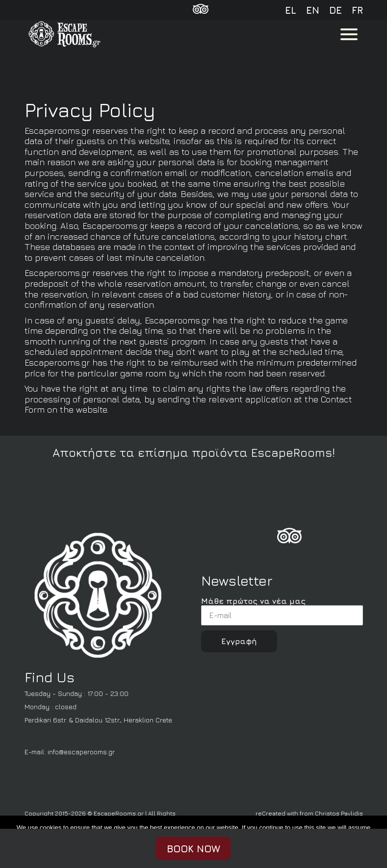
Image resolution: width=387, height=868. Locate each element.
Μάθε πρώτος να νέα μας (282, 611)
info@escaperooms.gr (81, 752)
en (313, 10)
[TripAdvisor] (201, 10)
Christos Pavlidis (339, 813)
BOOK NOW (193, 849)
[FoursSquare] (289, 538)
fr (357, 10)
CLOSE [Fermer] (6, 831)
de (335, 10)
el (291, 10)
